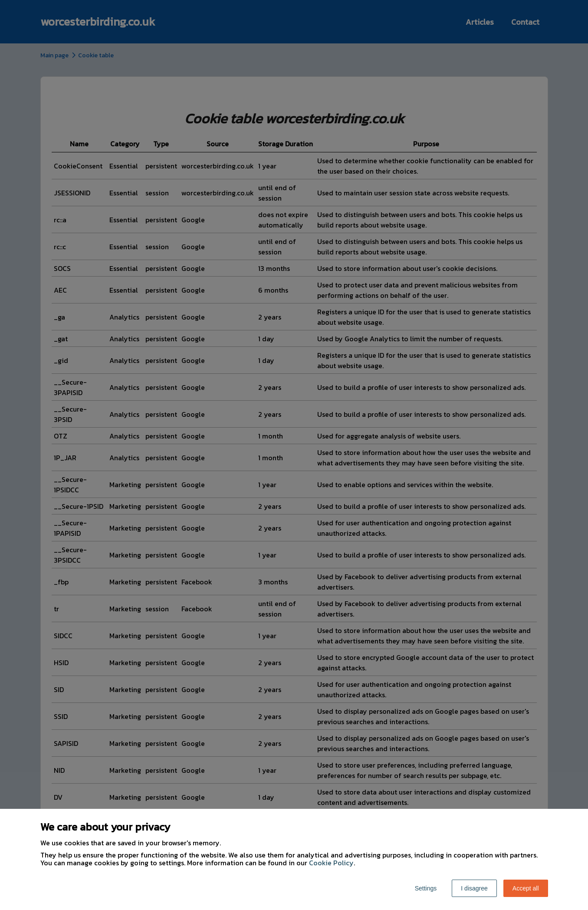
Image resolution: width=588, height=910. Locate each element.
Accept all (526, 888)
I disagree (474, 888)
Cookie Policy (331, 863)
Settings (426, 888)
